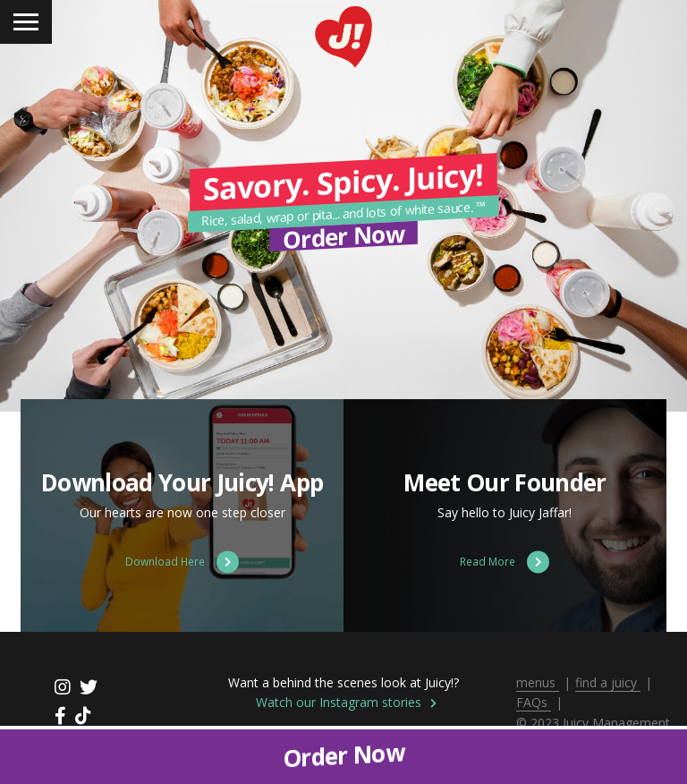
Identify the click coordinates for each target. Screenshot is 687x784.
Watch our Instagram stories (346, 702)
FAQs (534, 702)
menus (538, 682)
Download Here (182, 562)
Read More (505, 562)
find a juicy (608, 682)
